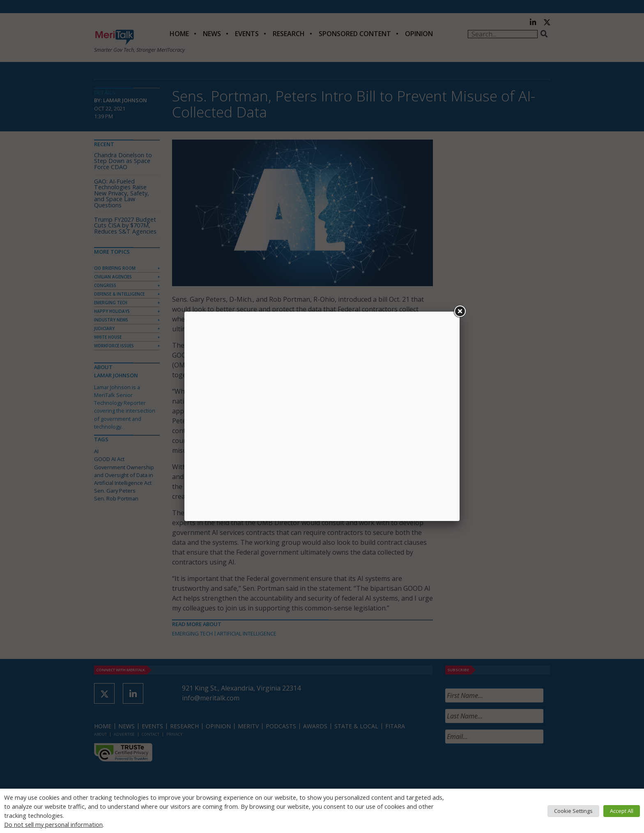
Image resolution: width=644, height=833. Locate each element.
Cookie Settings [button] (573, 811)
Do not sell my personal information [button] (53, 824)
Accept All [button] (622, 811)
